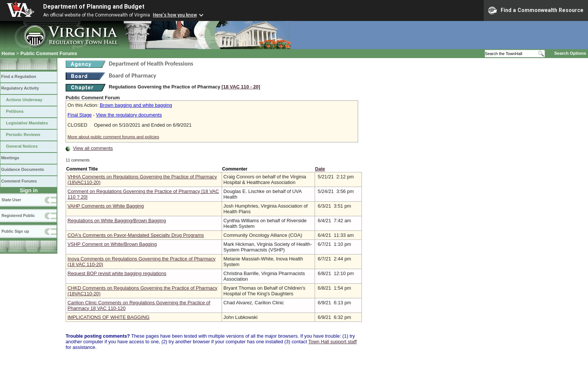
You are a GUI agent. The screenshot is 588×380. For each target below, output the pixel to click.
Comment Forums (19, 181)
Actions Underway (24, 100)
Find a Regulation (19, 76)
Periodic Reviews (23, 135)
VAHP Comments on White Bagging (106, 206)
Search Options (570, 53)
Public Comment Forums (49, 53)
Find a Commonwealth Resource (536, 10)
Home (8, 53)
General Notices (22, 146)
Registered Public (18, 215)
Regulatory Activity (20, 88)
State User (11, 200)
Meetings (10, 158)
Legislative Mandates (27, 123)
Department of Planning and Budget (94, 7)
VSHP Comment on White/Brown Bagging (112, 244)
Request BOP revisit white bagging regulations (117, 273)
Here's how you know (175, 15)
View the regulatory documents (129, 115)
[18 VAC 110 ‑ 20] (241, 87)
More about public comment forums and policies (113, 137)
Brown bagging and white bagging (136, 105)
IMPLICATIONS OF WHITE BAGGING (109, 317)
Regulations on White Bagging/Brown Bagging (117, 221)
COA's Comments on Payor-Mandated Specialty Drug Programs (136, 235)
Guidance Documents (22, 169)
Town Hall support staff (332, 342)
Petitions (15, 111)
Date (320, 169)
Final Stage (80, 115)
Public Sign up (15, 231)
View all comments (93, 148)
